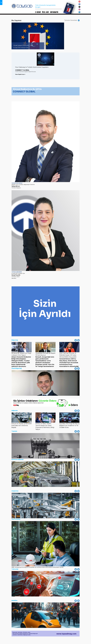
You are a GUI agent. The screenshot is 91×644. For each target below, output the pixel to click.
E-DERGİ (38, 12)
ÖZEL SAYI (45, 12)
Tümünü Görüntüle (72, 20)
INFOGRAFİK (54, 12)
